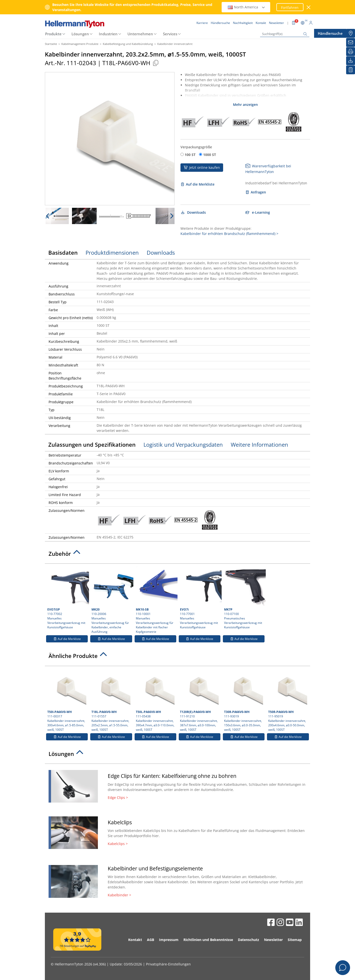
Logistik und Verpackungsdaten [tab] (183, 444)
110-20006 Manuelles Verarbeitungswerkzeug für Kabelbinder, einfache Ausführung (112, 600)
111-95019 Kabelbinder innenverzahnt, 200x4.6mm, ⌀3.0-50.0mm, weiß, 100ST (288, 700)
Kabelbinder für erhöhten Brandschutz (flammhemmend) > (229, 234)
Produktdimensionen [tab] (112, 252)
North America (247, 7)
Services (170, 34)
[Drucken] (351, 52)
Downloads (193, 212)
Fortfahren (290, 8)
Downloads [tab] (161, 252)
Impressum (169, 940)
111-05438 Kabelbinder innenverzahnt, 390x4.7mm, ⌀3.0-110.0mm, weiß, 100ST (155, 700)
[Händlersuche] (351, 33)
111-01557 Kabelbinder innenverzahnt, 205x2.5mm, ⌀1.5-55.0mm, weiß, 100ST (111, 700)
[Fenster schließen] (309, 7)
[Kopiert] (156, 63)
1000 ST (210, 155)
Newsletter (273, 940)
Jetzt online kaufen (202, 167)
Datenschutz (248, 940)
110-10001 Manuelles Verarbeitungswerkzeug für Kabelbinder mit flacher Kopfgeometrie (156, 600)
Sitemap (295, 940)
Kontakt (135, 940)
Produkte (53, 34)
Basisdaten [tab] (63, 252)
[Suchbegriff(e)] (285, 34)
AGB (151, 940)
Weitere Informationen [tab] (259, 444)
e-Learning (258, 212)
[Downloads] (351, 61)
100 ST (190, 155)
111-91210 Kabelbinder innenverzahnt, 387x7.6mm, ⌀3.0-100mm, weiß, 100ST (200, 700)
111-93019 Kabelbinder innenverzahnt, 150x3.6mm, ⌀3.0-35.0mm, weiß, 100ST (244, 700)
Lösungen (80, 34)
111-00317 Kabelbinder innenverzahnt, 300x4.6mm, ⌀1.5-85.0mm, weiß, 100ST (67, 700)
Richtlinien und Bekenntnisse (208, 940)
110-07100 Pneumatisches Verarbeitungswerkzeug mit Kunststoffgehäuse (244, 598)
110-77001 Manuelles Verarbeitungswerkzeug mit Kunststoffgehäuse (200, 598)
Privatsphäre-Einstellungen (168, 964)
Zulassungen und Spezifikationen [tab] (92, 444)
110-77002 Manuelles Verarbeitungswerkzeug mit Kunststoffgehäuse (68, 598)
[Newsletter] (351, 42)
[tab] (177, 555)
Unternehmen (140, 34)
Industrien (108, 34)
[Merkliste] (351, 70)
